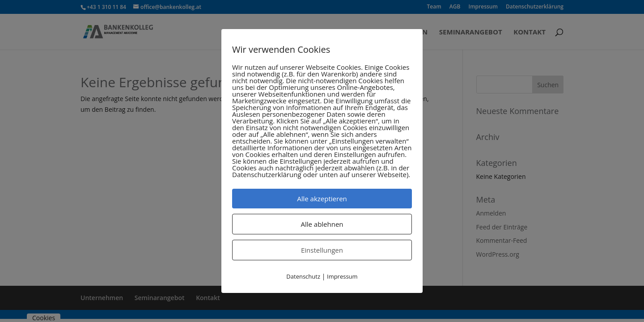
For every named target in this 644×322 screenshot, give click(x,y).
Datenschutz (303, 276)
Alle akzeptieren (322, 199)
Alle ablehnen (322, 224)
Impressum (342, 276)
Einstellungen (322, 250)
